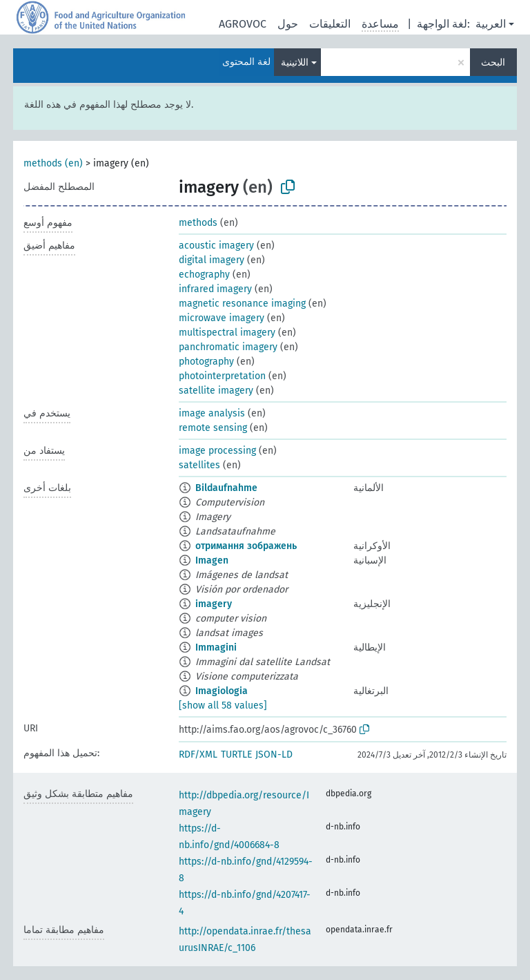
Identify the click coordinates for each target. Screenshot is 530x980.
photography (206, 362)
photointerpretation (222, 376)
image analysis (212, 413)
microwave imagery (222, 318)
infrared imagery (215, 289)
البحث (493, 63)
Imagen (212, 560)
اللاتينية (295, 63)
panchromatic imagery (228, 347)
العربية (491, 24)
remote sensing (213, 428)
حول (288, 24)
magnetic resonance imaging (242, 304)
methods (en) (53, 163)
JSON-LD (274, 755)
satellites (199, 465)
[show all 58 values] (223, 705)
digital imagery (212, 260)
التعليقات (330, 24)
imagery (214, 604)
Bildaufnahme (226, 488)
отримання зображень (246, 546)
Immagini (216, 647)
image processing (217, 451)
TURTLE (236, 755)
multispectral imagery (227, 333)
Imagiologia (222, 691)
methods (198, 223)
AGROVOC (243, 24)
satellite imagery (216, 391)
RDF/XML (198, 755)
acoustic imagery (216, 246)
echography (204, 275)
